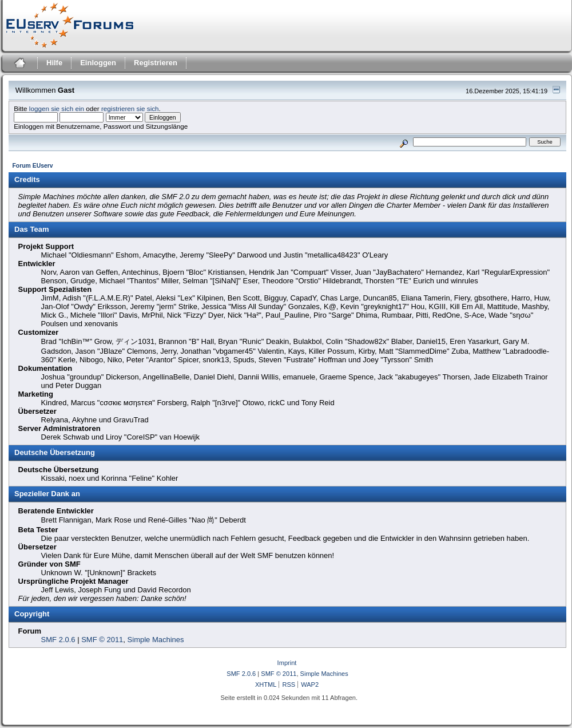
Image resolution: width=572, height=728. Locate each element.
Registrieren (156, 63)
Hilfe (54, 63)
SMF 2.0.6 (58, 640)
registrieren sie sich (130, 108)
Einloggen (98, 63)
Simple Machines (156, 640)
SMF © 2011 (102, 640)
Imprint (287, 663)
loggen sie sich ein (57, 108)
